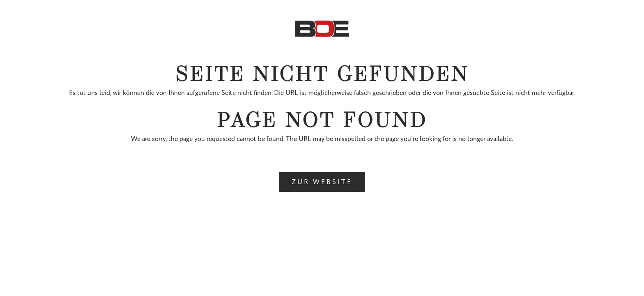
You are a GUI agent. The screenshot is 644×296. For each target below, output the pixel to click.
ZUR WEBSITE (322, 182)
